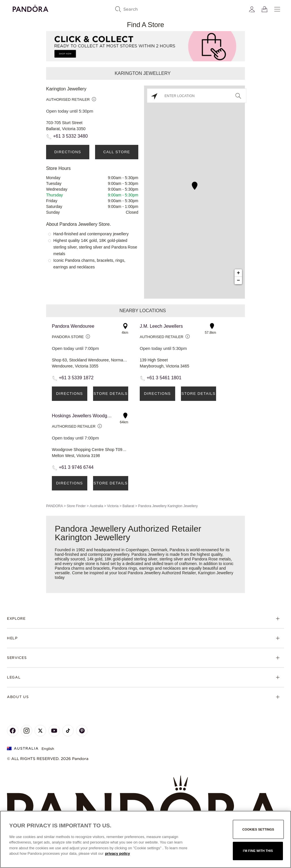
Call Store (117, 152)
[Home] (145, 806)
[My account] (252, 9)
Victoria (113, 506)
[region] (145, 839)
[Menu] (277, 9)
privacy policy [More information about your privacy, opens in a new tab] (117, 853)
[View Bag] (264, 9)
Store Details (111, 394)
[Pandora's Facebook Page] (13, 731)
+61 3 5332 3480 (70, 136)
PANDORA (54, 506)
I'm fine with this (258, 851)
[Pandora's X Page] (40, 731)
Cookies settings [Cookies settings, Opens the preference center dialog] (258, 829)
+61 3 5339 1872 (76, 378)
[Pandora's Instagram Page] (27, 731)
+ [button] (238, 273)
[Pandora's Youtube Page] (54, 731)
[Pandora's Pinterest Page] (82, 731)
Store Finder (76, 506)
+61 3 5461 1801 (164, 378)
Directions (68, 152)
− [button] (238, 281)
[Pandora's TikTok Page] (68, 731)
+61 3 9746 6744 (76, 467)
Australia (96, 506)
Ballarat (128, 506)
